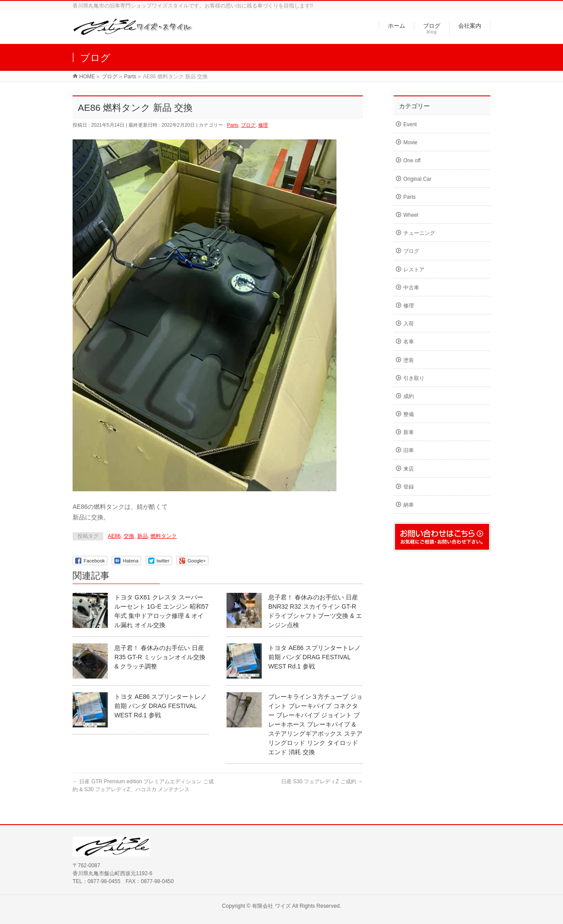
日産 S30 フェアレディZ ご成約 (322, 782)
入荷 (409, 324)
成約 (409, 396)
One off (412, 161)
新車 (409, 432)
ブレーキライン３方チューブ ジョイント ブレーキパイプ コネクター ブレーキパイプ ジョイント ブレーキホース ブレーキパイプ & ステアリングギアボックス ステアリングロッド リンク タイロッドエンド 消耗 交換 (315, 724)
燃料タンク (164, 536)
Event (410, 124)
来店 (409, 469)
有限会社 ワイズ (271, 906)
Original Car (417, 179)
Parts (233, 125)
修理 (263, 125)
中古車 (411, 288)
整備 (409, 414)
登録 (409, 487)
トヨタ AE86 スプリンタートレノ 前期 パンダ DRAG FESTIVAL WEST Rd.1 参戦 (314, 657)
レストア (414, 270)
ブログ (248, 125)
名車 (409, 342)
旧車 (409, 450)
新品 (143, 536)
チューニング (419, 233)
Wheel (411, 215)
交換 (129, 536)
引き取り (414, 378)
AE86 (114, 536)
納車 (409, 505)
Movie (410, 142)
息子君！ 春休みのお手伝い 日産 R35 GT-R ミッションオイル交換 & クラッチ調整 (160, 657)
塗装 (409, 360)
